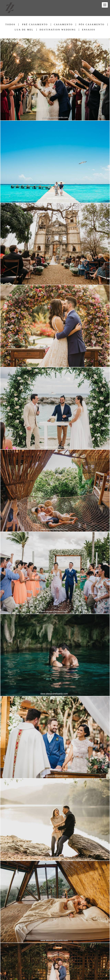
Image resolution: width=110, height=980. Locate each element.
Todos (10, 25)
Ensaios (89, 30)
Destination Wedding (58, 30)
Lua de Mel (24, 30)
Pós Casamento (92, 25)
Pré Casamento (35, 25)
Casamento (63, 25)
